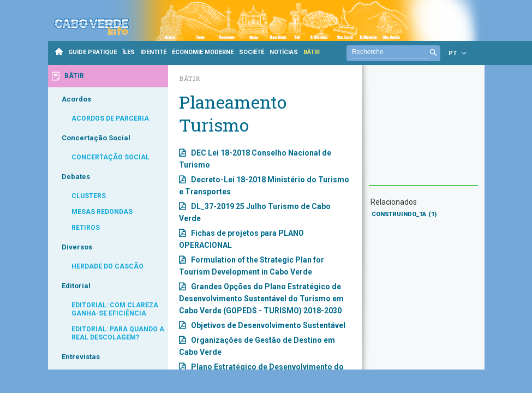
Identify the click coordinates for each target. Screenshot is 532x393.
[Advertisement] (423, 130)
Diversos (77, 247)
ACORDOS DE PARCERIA (110, 118)
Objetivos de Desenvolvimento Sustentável (268, 325)
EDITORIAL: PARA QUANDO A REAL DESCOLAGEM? (118, 333)
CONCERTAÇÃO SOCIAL (110, 157)
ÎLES (128, 52)
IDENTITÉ (153, 52)
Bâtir (189, 78)
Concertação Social (96, 138)
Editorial (76, 286)
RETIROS (86, 228)
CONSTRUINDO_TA (404, 214)
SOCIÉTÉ (252, 52)
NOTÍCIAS (284, 52)
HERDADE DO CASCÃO (107, 266)
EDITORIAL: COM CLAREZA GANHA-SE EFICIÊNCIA (115, 309)
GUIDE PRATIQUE (92, 52)
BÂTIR (312, 52)
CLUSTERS (89, 196)
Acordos (76, 99)
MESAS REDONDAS (102, 212)
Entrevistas (81, 357)
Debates (76, 177)
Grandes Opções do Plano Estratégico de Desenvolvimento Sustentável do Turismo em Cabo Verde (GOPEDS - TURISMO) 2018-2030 (261, 299)
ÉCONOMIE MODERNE (203, 52)
